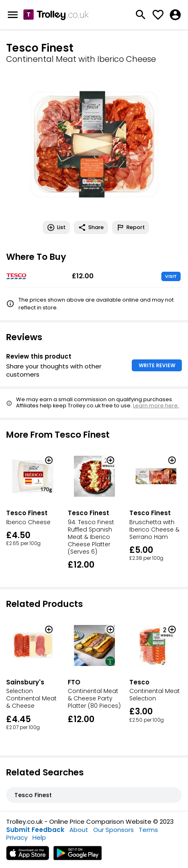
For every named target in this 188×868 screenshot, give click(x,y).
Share (91, 227)
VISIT (171, 276)
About (79, 830)
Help (39, 837)
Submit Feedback (35, 830)
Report (131, 227)
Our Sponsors (113, 830)
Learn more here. (156, 406)
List (56, 227)
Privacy (17, 837)
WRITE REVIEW (157, 365)
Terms (148, 830)
